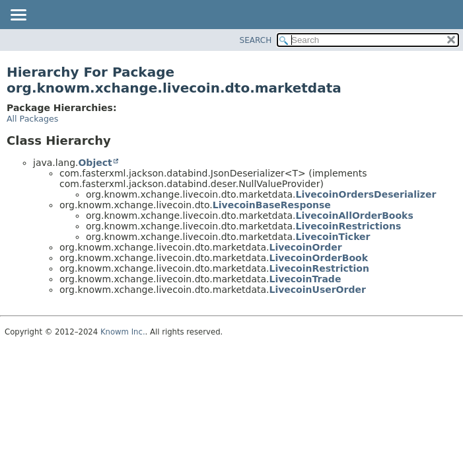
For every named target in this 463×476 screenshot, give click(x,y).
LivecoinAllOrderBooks (354, 216)
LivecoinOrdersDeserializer (366, 194)
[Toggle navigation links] (18, 16)
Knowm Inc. (123, 332)
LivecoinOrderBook (318, 258)
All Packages (32, 119)
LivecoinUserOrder (317, 290)
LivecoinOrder (305, 247)
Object (95, 163)
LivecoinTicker (333, 237)
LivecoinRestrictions (348, 226)
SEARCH (256, 40)
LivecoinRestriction (319, 268)
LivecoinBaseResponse (272, 205)
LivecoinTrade (305, 279)
